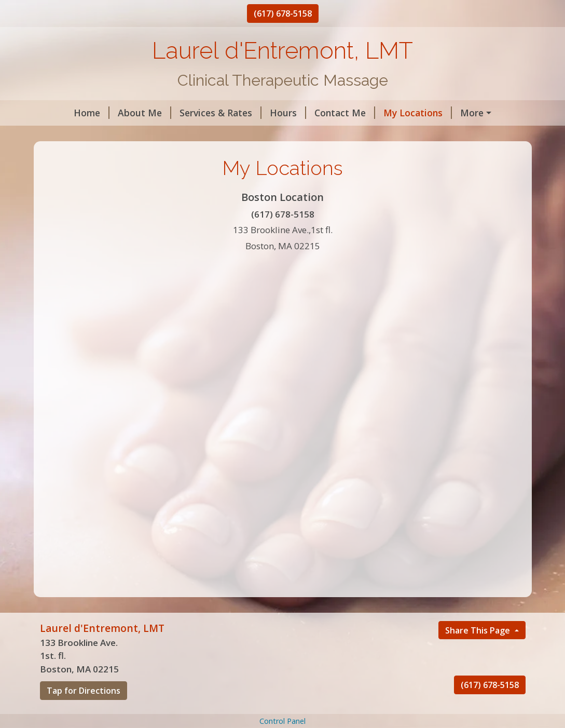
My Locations (392, 113)
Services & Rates (195, 113)
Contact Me (319, 113)
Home (66, 113)
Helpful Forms (471, 113)
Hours (263, 113)
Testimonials (77, 135)
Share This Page (479, 652)
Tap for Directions (84, 713)
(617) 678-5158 (283, 14)
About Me (119, 113)
